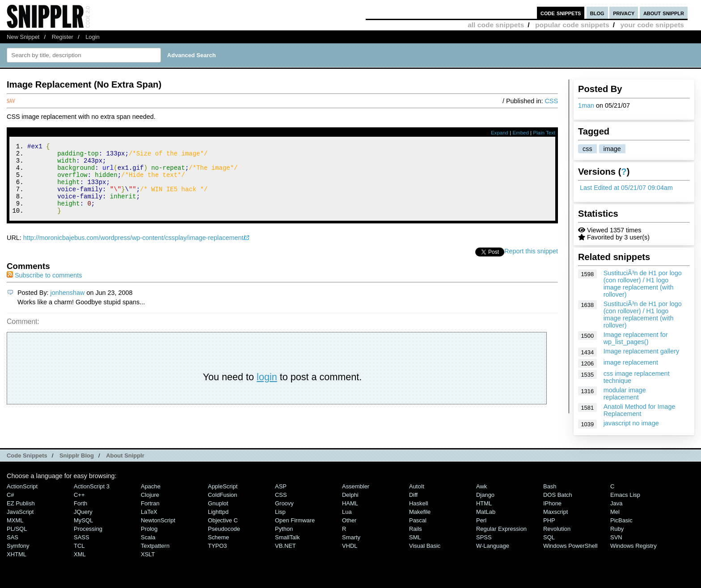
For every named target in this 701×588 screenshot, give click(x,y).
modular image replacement (625, 394)
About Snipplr (125, 456)
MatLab (486, 512)
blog (597, 13)
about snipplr (664, 13)
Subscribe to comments (44, 289)
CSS (551, 101)
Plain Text (544, 133)
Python (284, 529)
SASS (82, 537)
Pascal (418, 520)
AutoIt (417, 486)
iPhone (552, 503)
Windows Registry (633, 546)
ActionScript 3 (92, 486)
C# (11, 495)
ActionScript (22, 486)
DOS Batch (558, 495)
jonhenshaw (68, 306)
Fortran (150, 503)
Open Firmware (295, 520)
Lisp (280, 512)
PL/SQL (17, 529)
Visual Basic (425, 546)
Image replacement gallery (642, 351)
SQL (549, 537)
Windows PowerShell (570, 546)
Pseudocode (224, 529)
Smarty (351, 537)
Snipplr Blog (77, 456)
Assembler (356, 486)
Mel (615, 512)
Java (616, 503)
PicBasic (621, 520)
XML (80, 554)
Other (349, 520)
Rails (416, 529)
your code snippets (652, 25)
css (587, 149)
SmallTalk (287, 537)
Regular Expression (501, 529)
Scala (148, 537)
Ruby (617, 529)
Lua (347, 512)
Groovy (284, 503)
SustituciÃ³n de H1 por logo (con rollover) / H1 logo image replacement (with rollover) (643, 284)
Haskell (418, 503)
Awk (481, 486)
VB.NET (285, 546)
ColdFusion (223, 495)
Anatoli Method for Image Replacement (640, 410)
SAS (13, 537)
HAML (350, 503)
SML (415, 537)
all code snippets (496, 25)
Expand (500, 133)
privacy (624, 13)
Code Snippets (27, 456)
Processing (88, 529)
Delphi (350, 495)
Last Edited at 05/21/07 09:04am (626, 188)
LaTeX (149, 512)
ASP (281, 486)
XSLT (148, 554)
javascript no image (631, 423)
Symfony (18, 546)
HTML (484, 503)
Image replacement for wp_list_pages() (636, 338)
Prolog (149, 529)
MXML (15, 520)
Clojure (150, 495)
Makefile (420, 512)
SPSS (484, 537)
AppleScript (223, 486)
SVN (616, 537)
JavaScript (20, 512)
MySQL (83, 520)
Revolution (557, 529)
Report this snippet (531, 265)
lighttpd (218, 512)
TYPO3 (217, 546)
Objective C (223, 520)
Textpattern (155, 546)
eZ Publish (21, 503)
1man (586, 105)
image (612, 149)
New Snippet (23, 37)
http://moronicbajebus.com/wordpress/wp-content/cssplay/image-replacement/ (134, 251)
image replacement (631, 362)
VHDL (350, 546)
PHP (549, 520)
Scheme (219, 537)
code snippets (561, 13)
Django (485, 495)
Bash (550, 486)
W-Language (493, 546)
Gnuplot (218, 503)
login (267, 390)
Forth (80, 503)
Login (93, 37)
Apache (151, 486)
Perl (481, 520)
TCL (79, 546)
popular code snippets (572, 25)
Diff (413, 495)
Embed (521, 133)
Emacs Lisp (625, 495)
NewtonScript (158, 520)
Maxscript (555, 512)
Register (63, 37)
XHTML (17, 554)
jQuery (83, 512)
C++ (79, 495)
